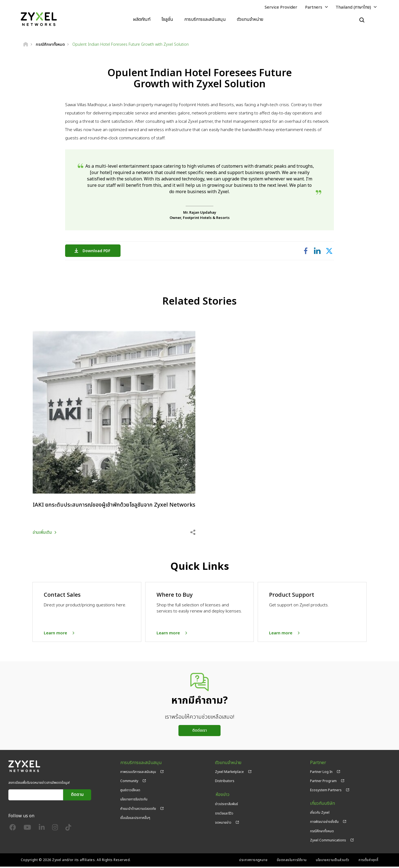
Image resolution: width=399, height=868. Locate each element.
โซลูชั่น (167, 19)
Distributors (225, 783)
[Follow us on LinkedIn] (42, 830)
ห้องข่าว (222, 796)
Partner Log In (321, 773)
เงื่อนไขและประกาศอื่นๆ (135, 819)
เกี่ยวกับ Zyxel (320, 814)
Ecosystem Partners (326, 792)
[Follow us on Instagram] (55, 830)
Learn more (55, 635)
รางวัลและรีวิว (224, 814)
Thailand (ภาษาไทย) (353, 7)
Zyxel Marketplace (229, 773)
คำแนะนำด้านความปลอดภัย (138, 810)
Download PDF (98, 251)
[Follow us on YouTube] (27, 830)
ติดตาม (77, 796)
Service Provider (281, 7)
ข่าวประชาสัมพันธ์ (227, 805)
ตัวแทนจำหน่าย (250, 19)
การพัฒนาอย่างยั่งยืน (324, 823)
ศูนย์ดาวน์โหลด (130, 792)
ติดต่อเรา (200, 732)
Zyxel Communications (328, 842)
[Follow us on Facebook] (13, 830)
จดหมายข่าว (223, 823)
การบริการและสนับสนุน (205, 19)
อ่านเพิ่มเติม (42, 534)
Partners (314, 7)
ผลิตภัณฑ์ (142, 19)
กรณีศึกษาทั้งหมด (322, 833)
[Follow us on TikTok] (68, 830)
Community (129, 783)
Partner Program (323, 783)
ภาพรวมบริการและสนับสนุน (138, 773)
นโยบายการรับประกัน (134, 801)
